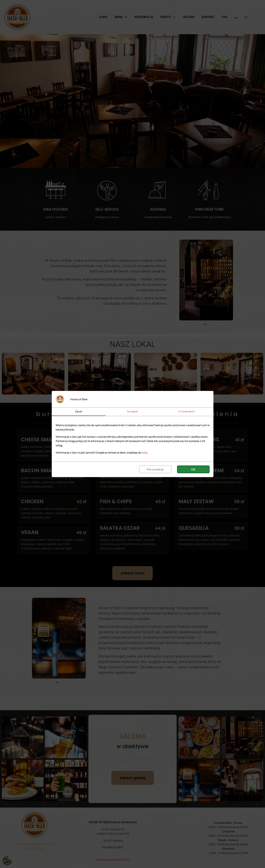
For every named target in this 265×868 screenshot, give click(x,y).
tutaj (144, 452)
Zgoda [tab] (79, 411)
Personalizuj (155, 469)
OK (193, 469)
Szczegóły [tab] (133, 411)
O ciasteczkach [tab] (186, 411)
